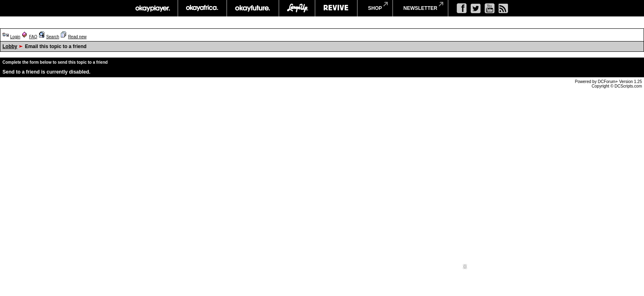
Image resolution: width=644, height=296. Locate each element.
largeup (297, 8)
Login (15, 37)
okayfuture (253, 8)
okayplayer (152, 8)
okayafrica (202, 8)
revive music (336, 8)
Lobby (10, 46)
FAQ (33, 37)
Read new (77, 37)
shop (375, 8)
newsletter (420, 8)
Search (53, 37)
